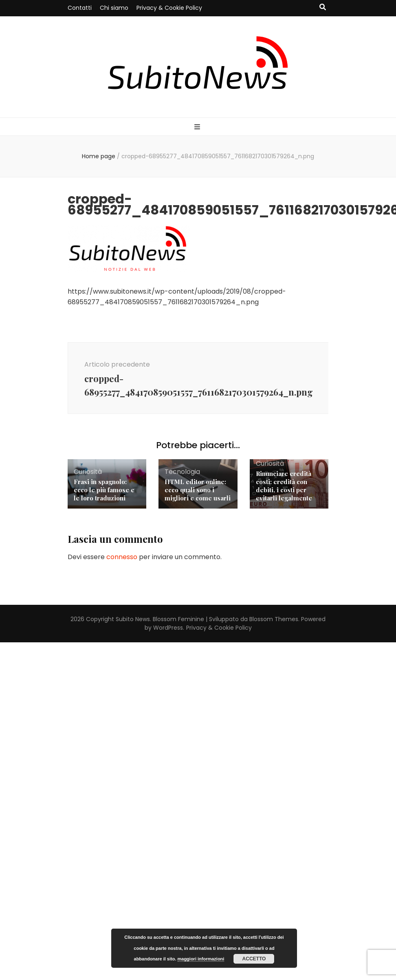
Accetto (254, 959)
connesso (122, 557)
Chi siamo (114, 8)
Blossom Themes (274, 619)
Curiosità (88, 472)
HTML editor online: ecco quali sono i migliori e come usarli (198, 490)
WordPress (168, 628)
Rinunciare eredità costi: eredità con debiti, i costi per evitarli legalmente (284, 486)
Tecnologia (182, 472)
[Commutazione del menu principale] (198, 127)
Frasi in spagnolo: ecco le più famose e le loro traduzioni (104, 490)
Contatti (80, 8)
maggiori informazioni (201, 959)
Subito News (133, 619)
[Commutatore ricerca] (323, 8)
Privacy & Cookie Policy (169, 8)
